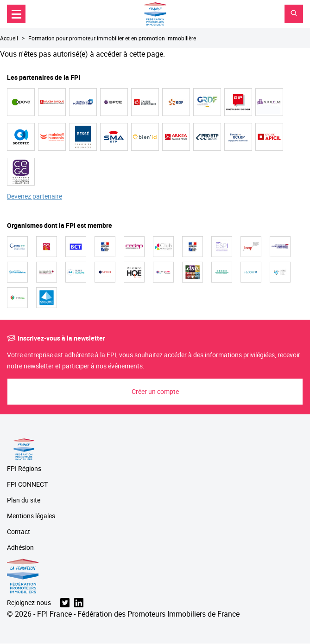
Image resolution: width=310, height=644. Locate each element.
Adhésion (20, 548)
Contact (19, 532)
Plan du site (24, 500)
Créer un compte (155, 391)
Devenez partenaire (35, 196)
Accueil (9, 38)
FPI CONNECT (27, 485)
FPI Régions (24, 469)
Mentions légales (31, 516)
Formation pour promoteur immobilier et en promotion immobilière (112, 38)
